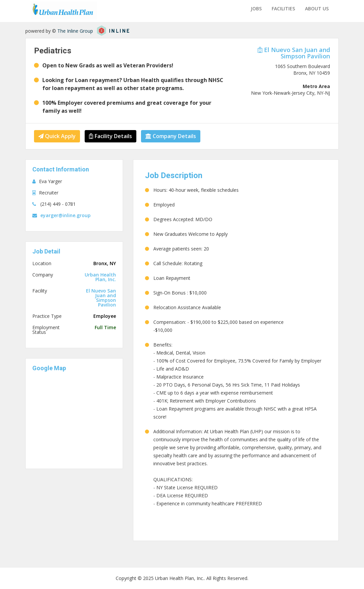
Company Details (171, 136)
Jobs (256, 9)
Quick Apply (57, 136)
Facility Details (110, 136)
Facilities (283, 9)
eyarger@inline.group (65, 215)
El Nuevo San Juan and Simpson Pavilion (294, 53)
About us (317, 9)
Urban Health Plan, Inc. (100, 277)
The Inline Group (75, 31)
